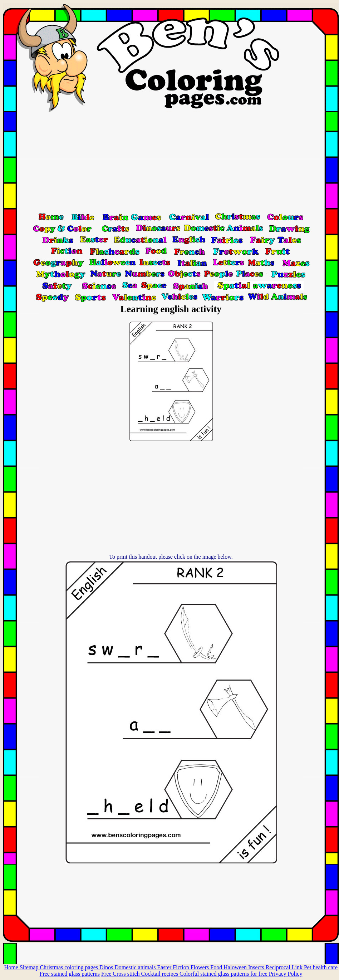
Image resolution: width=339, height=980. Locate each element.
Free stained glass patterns (70, 974)
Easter (165, 967)
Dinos (107, 967)
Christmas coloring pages (70, 967)
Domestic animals (136, 967)
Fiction (181, 967)
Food (217, 967)
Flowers (201, 967)
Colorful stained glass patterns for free (224, 974)
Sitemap (30, 967)
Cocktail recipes (160, 974)
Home (12, 967)
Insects (257, 967)
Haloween (236, 967)
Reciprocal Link (285, 967)
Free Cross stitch (121, 974)
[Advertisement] (171, 162)
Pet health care (321, 967)
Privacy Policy (286, 974)
